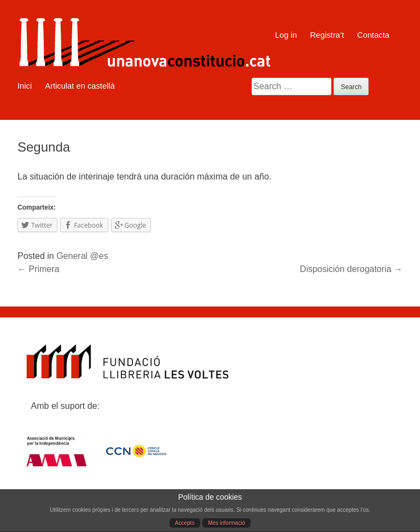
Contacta (373, 35)
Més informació (226, 523)
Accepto (185, 523)
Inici (25, 86)
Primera (38, 269)
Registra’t (327, 35)
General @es (82, 256)
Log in (286, 35)
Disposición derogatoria (351, 269)
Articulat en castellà (80, 86)
